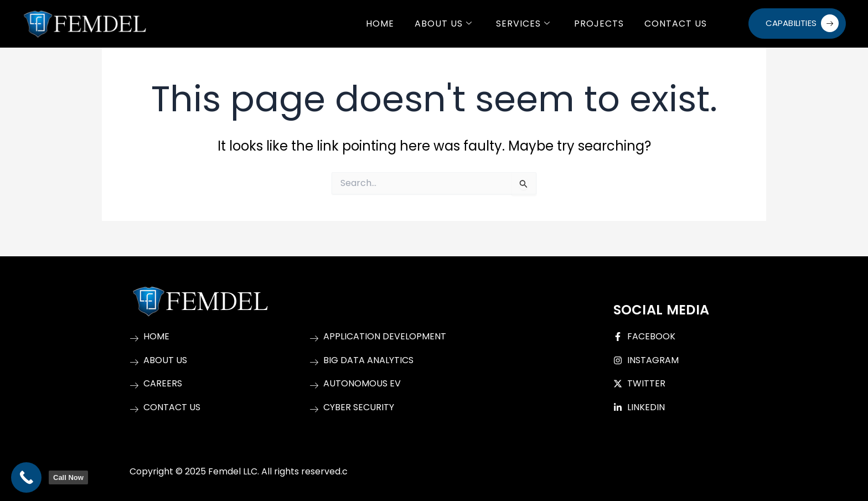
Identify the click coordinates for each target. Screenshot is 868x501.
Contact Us (675, 24)
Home (379, 24)
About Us (443, 24)
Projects (598, 24)
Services (523, 24)
